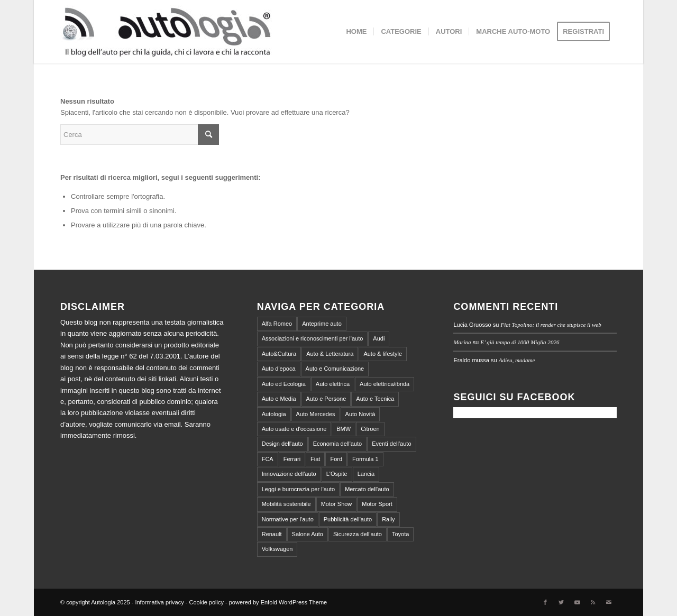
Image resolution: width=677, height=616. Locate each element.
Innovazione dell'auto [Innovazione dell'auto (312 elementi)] (289, 474)
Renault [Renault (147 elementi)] (272, 534)
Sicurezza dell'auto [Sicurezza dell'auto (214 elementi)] (358, 534)
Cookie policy (207, 602)
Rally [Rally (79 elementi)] (388, 519)
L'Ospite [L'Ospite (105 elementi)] (337, 474)
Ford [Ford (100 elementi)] (336, 459)
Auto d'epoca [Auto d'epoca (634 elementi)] (279, 369)
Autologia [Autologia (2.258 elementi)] (274, 414)
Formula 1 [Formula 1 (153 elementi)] (365, 459)
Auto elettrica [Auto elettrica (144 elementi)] (333, 384)
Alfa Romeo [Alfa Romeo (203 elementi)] (277, 324)
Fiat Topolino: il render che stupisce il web (551, 325)
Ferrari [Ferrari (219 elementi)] (292, 459)
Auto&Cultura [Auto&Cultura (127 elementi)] (279, 354)
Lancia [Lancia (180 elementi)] (366, 474)
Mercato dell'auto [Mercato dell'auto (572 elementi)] (367, 489)
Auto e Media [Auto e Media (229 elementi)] (279, 399)
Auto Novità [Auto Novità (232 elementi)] (360, 414)
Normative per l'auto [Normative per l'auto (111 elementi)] (288, 519)
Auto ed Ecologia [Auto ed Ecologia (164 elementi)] (284, 384)
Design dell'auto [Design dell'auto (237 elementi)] (282, 444)
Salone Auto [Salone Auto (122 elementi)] (308, 534)
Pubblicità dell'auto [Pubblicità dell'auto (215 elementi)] (348, 519)
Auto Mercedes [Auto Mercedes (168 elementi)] (316, 414)
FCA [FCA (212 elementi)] (268, 459)
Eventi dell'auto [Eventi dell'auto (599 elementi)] (391, 444)
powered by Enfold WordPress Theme (278, 602)
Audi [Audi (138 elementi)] (379, 338)
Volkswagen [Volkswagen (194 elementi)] (277, 549)
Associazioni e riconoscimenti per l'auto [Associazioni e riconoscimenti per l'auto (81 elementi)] (313, 338)
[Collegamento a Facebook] (545, 602)
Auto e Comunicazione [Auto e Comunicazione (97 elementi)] (335, 369)
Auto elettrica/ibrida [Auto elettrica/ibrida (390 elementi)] (385, 384)
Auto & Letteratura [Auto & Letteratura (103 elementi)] (330, 354)
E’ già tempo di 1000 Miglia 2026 (520, 342)
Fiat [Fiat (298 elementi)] (315, 459)
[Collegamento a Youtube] (577, 602)
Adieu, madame (517, 360)
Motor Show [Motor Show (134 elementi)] (337, 504)
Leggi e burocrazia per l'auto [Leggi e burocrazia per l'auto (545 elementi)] (298, 489)
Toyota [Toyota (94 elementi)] (400, 534)
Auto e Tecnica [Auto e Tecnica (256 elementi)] (375, 399)
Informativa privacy (159, 602)
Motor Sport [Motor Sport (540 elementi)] (377, 504)
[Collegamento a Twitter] (561, 602)
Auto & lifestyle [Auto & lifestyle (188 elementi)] (383, 354)
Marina (462, 342)
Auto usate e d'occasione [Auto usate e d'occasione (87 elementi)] (294, 429)
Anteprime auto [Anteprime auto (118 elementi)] (322, 324)
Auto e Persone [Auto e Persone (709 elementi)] (326, 399)
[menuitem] (356, 32)
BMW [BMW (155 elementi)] (344, 429)
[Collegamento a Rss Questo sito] (593, 602)
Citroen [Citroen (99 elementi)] (370, 429)
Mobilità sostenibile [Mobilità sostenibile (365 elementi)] (286, 504)
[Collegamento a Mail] (609, 602)
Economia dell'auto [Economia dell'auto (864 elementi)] (338, 444)
